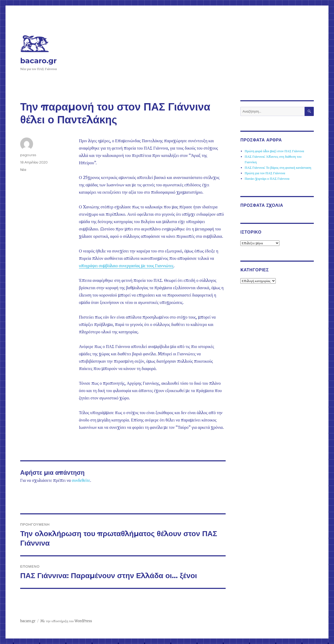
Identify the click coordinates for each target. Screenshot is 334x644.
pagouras (28, 155)
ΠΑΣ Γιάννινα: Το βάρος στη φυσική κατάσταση (278, 168)
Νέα (23, 170)
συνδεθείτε (81, 480)
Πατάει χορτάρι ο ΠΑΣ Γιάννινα (267, 179)
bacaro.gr (38, 61)
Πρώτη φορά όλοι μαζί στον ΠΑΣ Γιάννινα (274, 151)
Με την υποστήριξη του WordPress (66, 621)
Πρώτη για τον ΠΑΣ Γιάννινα (265, 173)
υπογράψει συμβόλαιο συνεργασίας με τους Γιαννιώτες (126, 266)
